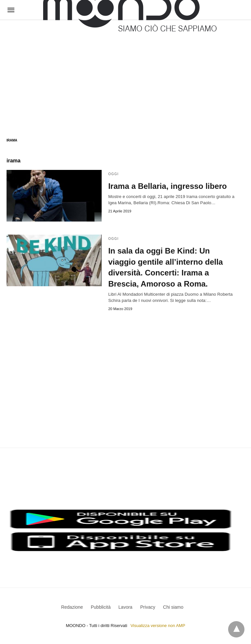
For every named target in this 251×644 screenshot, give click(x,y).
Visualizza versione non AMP (158, 626)
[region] (125, 73)
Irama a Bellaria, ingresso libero (167, 186)
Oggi (113, 174)
